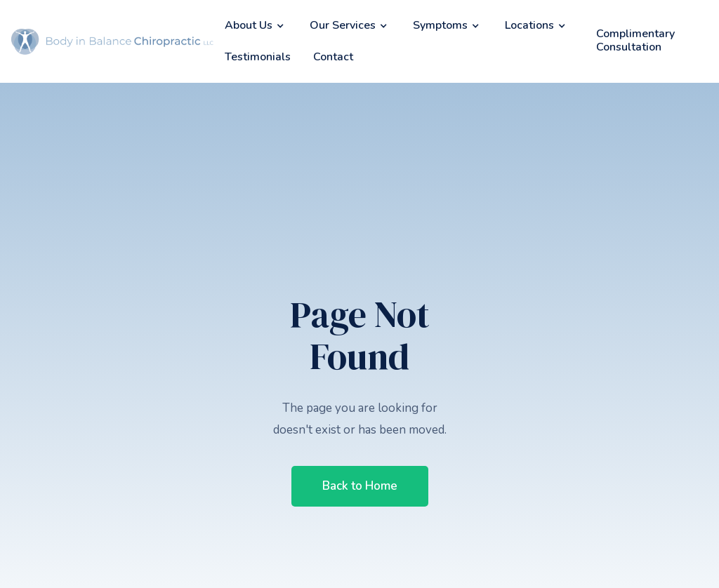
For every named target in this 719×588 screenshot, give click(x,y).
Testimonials (258, 57)
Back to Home (360, 486)
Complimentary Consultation (635, 40)
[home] (112, 42)
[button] (256, 26)
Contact (333, 57)
